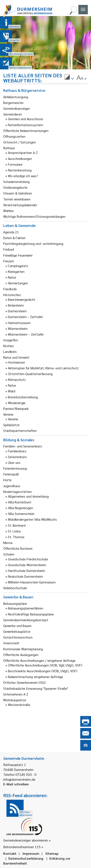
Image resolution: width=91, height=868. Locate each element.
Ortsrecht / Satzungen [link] (20, 142)
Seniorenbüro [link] (17, 457)
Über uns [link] (14, 462)
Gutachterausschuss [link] (18, 637)
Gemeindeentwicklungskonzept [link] (26, 620)
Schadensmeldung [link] (16, 182)
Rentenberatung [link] (20, 170)
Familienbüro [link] (17, 451)
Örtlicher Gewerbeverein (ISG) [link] (24, 682)
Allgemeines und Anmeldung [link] (28, 496)
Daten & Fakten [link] (14, 238)
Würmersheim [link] (18, 328)
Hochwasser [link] (17, 362)
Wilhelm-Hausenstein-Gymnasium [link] (32, 582)
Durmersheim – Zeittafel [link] (25, 317)
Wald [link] (12, 391)
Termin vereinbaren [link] (17, 199)
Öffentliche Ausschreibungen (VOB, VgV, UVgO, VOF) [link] (45, 665)
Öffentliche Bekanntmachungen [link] (26, 131)
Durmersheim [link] (17, 311)
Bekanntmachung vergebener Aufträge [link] (36, 677)
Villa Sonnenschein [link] (21, 514)
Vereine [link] (13, 419)
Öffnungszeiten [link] (14, 136)
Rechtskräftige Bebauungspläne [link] (31, 614)
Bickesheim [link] (16, 305)
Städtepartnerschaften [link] (20, 430)
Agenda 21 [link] (11, 232)
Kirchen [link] (8, 346)
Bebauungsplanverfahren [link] (26, 608)
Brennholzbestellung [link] (23, 397)
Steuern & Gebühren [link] (18, 193)
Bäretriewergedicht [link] (22, 299)
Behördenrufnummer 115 (22, 847)
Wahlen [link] (8, 211)
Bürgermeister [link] (13, 103)
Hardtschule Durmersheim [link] (27, 571)
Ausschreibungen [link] (20, 159)
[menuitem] (69, 78)
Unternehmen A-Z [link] (16, 694)
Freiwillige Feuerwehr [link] (18, 255)
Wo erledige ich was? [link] (23, 176)
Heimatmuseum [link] (19, 323)
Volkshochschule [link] (15, 588)
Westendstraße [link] (19, 705)
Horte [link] (7, 480)
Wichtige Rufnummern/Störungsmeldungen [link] (34, 216)
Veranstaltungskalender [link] (20, 205)
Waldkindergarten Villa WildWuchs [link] (32, 519)
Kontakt (10, 853)
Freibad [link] (9, 249)
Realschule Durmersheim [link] (25, 576)
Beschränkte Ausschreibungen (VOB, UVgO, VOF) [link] (43, 671)
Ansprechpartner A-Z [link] (23, 153)
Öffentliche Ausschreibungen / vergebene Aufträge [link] (39, 660)
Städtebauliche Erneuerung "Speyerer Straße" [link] (36, 688)
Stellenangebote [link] (15, 187)
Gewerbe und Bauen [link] (17, 626)
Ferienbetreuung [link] (15, 468)
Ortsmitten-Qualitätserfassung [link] (30, 374)
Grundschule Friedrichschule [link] (28, 559)
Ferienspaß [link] (11, 474)
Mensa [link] (8, 543)
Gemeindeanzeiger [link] (17, 108)
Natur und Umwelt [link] (16, 357)
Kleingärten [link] (16, 271)
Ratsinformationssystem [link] (26, 125)
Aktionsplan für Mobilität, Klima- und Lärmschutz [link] (43, 368)
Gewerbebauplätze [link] (17, 631)
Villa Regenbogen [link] (20, 508)
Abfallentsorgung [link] (16, 97)
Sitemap (52, 853)
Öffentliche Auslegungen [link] (21, 655)
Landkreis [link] (10, 351)
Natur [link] (12, 277)
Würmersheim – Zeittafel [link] (26, 334)
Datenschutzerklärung (26, 858)
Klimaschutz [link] (17, 379)
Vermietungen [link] (18, 283)
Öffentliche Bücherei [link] (18, 548)
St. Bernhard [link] (17, 525)
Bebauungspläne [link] (15, 603)
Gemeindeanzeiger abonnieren (26, 840)
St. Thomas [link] (16, 537)
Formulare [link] (15, 164)
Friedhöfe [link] (10, 289)
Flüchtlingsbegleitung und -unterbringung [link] (33, 243)
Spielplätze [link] (11, 425)
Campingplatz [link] (18, 266)
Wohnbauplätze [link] (15, 700)
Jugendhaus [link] (12, 486)
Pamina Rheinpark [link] (16, 408)
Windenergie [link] (17, 403)
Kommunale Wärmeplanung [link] (23, 649)
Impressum (31, 853)
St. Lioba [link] (14, 531)
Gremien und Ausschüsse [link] (26, 119)
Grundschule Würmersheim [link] (27, 565)
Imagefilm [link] (11, 340)
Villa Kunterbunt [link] (20, 502)
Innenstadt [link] (11, 643)
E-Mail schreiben (16, 784)
